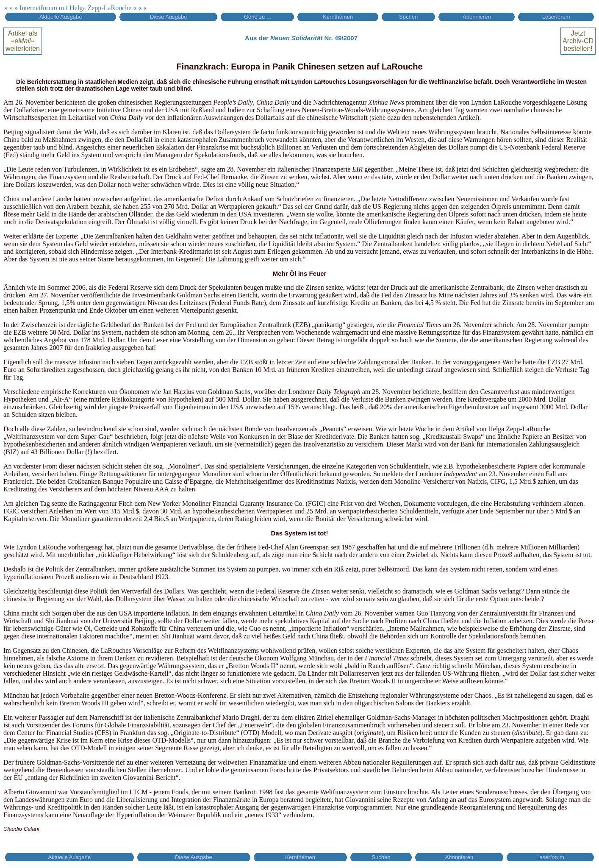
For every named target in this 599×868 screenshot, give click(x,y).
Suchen (408, 17)
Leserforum (556, 17)
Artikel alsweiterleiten (23, 41)
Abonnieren (477, 17)
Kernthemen (338, 17)
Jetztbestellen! (578, 41)
